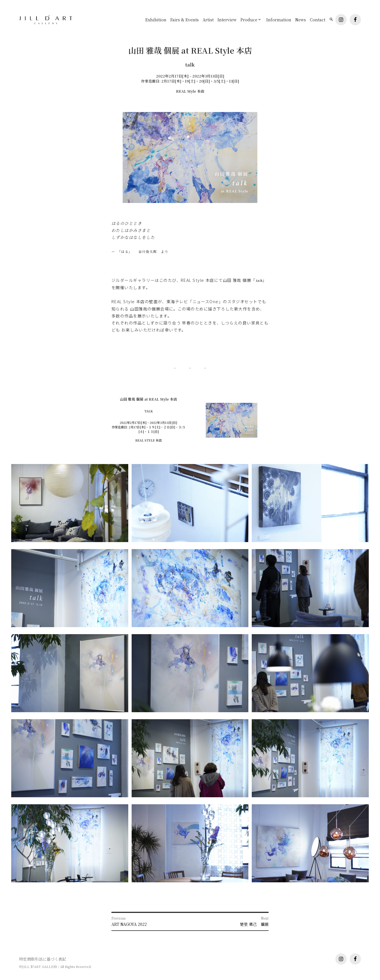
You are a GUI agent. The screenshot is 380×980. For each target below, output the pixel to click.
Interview (227, 20)
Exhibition (156, 20)
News (301, 20)
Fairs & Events (185, 20)
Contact (318, 20)
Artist (208, 20)
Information (279, 20)
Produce (249, 20)
